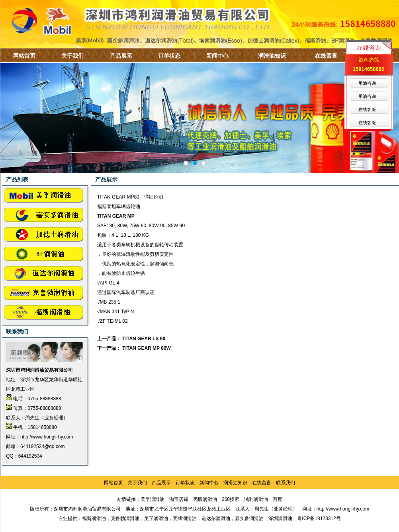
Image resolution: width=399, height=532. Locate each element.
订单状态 (169, 56)
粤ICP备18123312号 (319, 518)
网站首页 (24, 56)
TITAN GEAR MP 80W (147, 348)
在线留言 (326, 56)
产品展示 (121, 56)
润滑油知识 (272, 56)
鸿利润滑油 (256, 499)
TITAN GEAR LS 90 (144, 339)
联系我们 (286, 483)
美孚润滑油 (153, 499)
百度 (278, 499)
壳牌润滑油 (205, 499)
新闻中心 (217, 56)
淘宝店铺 (179, 499)
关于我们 (72, 56)
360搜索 (231, 499)
